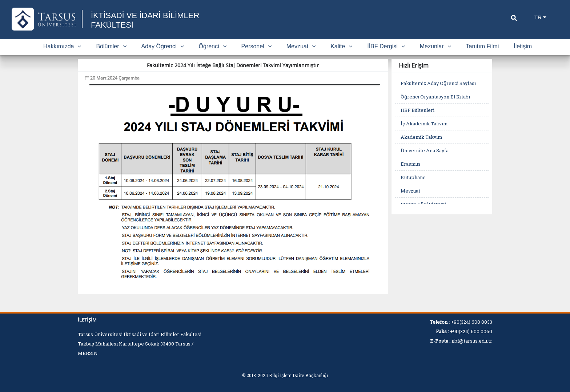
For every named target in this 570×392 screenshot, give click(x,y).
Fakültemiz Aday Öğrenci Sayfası (438, 83)
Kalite (341, 46)
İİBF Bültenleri (418, 110)
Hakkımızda (62, 46)
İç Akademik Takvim (424, 124)
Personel (256, 46)
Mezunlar (435, 46)
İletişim (523, 46)
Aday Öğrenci (163, 46)
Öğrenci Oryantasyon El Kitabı (435, 97)
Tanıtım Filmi (483, 46)
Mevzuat (301, 46)
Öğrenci (213, 46)
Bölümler (111, 46)
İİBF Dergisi (386, 46)
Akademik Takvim (421, 137)
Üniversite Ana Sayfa (425, 150)
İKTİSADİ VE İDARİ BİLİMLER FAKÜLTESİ (145, 20)
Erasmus (411, 164)
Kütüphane (413, 177)
